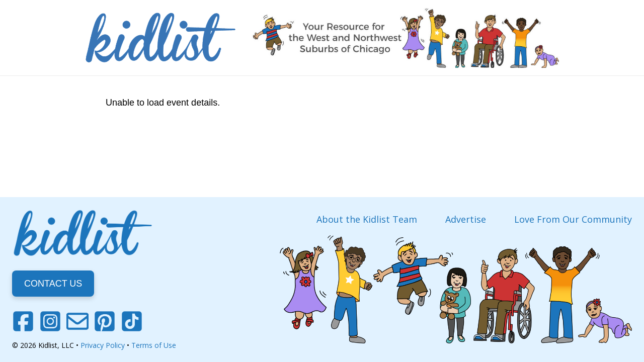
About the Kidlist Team (367, 219)
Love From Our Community (573, 219)
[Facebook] (23, 321)
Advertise (466, 219)
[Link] (160, 38)
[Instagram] (50, 321)
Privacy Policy (103, 345)
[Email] (77, 321)
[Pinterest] (105, 321)
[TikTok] (132, 321)
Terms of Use (154, 345)
